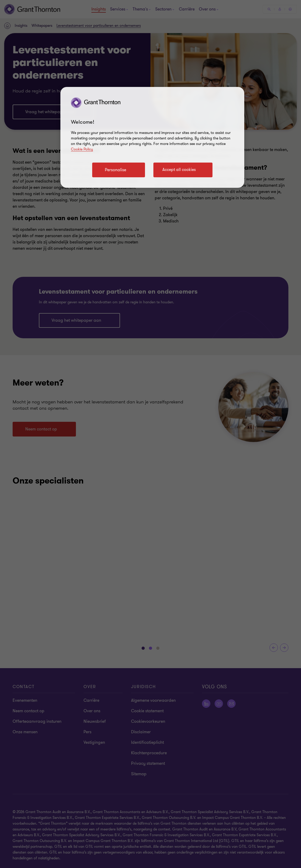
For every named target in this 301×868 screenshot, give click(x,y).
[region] (152, 137)
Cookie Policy (82, 149)
